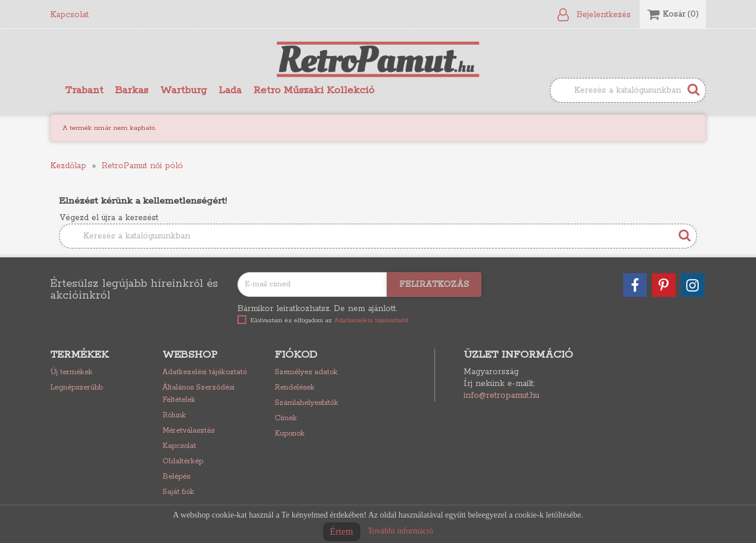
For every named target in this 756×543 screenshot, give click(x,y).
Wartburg (183, 90)
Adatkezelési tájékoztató (205, 372)
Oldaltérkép (183, 461)
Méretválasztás (188, 431)
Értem (342, 531)
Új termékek (71, 372)
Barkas (132, 90)
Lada (230, 90)
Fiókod (296, 355)
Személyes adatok (306, 372)
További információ (401, 531)
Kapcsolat (69, 15)
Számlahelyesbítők (307, 403)
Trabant (84, 90)
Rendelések (295, 387)
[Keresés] (628, 90)
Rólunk (174, 415)
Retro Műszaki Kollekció (314, 90)
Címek (286, 418)
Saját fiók (178, 492)
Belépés (176, 477)
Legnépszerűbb (76, 387)
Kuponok (290, 434)
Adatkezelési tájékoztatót (372, 320)
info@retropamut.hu (501, 395)
